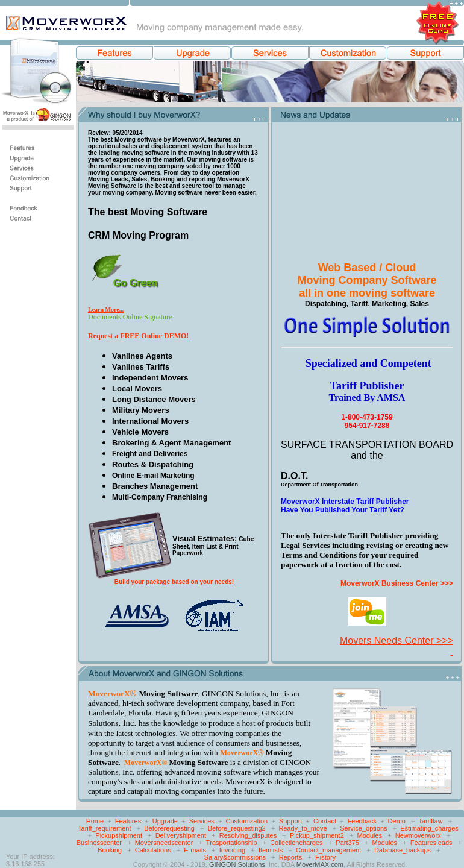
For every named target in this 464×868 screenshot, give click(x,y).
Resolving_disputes (248, 835)
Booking (110, 850)
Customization (247, 821)
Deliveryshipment (181, 835)
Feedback (362, 821)
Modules (369, 835)
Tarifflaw (430, 821)
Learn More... (106, 310)
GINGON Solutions (237, 864)
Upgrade (165, 821)
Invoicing (232, 850)
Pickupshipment (119, 835)
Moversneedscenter (164, 843)
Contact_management (328, 850)
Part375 (347, 843)
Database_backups (403, 850)
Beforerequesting (169, 828)
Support (291, 821)
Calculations (153, 850)
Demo (397, 821)
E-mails (195, 850)
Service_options (363, 828)
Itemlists (271, 850)
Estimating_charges (429, 828)
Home (95, 821)
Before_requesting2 (237, 828)
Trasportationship (232, 843)
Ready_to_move (303, 828)
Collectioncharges (296, 843)
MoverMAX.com (320, 864)
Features (128, 821)
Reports (291, 857)
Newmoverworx (418, 835)
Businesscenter (99, 843)
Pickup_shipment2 (317, 835)
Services (202, 821)
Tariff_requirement (104, 828)
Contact (325, 821)
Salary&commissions (235, 857)
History (325, 857)
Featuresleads (431, 843)
